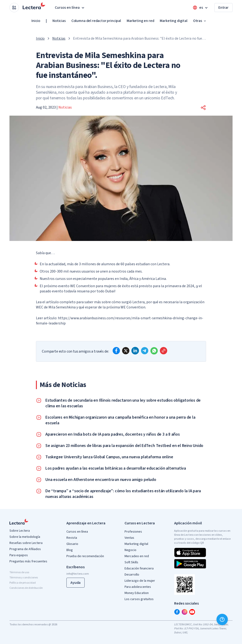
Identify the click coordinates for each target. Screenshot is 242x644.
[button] (203, 108)
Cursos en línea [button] (70, 8)
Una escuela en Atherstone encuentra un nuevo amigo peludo (101, 480)
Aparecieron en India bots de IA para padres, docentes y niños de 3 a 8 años (113, 434)
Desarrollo (132, 575)
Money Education (137, 593)
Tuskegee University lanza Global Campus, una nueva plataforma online (109, 457)
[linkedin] (135, 351)
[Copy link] (164, 351)
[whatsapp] (154, 351)
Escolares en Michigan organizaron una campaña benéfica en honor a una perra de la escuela (120, 420)
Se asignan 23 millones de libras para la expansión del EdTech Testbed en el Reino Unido (124, 446)
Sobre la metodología (25, 537)
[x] (126, 351)
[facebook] (116, 351)
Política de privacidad (23, 583)
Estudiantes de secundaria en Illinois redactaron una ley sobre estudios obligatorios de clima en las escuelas (123, 403)
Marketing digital (173, 21)
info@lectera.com (78, 574)
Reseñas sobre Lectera (26, 543)
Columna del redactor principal (96, 21)
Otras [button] (200, 21)
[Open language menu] (201, 8)
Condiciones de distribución (26, 588)
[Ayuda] (222, 619)
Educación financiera (139, 568)
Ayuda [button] (76, 583)
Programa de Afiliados (25, 549)
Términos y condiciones (24, 578)
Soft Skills (131, 562)
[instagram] (185, 612)
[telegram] (145, 351)
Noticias (59, 21)
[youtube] (192, 612)
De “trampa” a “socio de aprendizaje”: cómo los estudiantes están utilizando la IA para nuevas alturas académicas (123, 494)
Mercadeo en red (137, 556)
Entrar (223, 8)
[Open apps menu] (14, 8)
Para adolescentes (138, 587)
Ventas (129, 538)
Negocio (130, 550)
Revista (72, 538)
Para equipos (19, 555)
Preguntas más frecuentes (28, 561)
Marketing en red (140, 21)
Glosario (72, 544)
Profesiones (133, 532)
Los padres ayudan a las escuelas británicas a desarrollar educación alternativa (116, 468)
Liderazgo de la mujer (140, 581)
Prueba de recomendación (85, 556)
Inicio (36, 21)
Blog (70, 550)
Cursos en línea (77, 532)
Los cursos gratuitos (139, 599)
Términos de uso (19, 572)
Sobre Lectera (20, 531)
